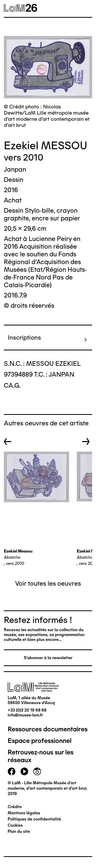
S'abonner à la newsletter (48, 658)
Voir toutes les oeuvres (48, 583)
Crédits (15, 807)
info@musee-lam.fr (25, 715)
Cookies (15, 825)
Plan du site (19, 831)
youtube (24, 771)
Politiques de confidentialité (34, 819)
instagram (37, 771)
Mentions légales (24, 813)
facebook (12, 771)
